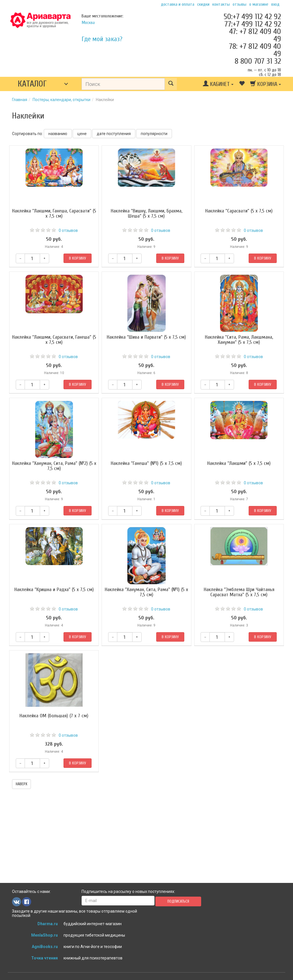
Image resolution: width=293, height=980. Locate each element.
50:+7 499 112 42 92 (252, 17)
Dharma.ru (48, 924)
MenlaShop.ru (44, 935)
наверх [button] (21, 784)
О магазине (259, 4)
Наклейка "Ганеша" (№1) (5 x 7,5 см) (146, 463)
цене (82, 134)
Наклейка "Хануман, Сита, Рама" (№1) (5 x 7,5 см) (146, 592)
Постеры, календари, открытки (62, 100)
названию (58, 134)
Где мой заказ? (102, 39)
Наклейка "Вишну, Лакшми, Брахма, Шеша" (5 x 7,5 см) (146, 213)
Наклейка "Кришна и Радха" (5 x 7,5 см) (54, 590)
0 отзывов (68, 230)
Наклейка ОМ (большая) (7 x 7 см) (54, 716)
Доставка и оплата (178, 4)
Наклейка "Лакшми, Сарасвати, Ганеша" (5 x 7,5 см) (54, 340)
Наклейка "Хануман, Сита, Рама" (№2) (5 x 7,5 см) (54, 466)
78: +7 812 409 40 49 (255, 50)
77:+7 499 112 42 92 (253, 24)
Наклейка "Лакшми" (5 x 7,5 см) (239, 463)
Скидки (203, 4)
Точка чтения (44, 958)
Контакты (221, 4)
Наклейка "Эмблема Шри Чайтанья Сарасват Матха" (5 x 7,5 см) (239, 592)
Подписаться (178, 901)
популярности (154, 134)
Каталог (32, 84)
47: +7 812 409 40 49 (255, 35)
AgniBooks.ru (45, 947)
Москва (88, 23)
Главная (20, 100)
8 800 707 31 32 (258, 61)
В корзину (78, 258)
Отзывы (239, 4)
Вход (275, 4)
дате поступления (114, 134)
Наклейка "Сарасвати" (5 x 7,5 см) (239, 211)
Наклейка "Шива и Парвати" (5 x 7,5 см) (146, 337)
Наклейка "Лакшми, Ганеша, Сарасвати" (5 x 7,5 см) (54, 213)
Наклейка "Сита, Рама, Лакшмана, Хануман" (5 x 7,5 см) (239, 340)
